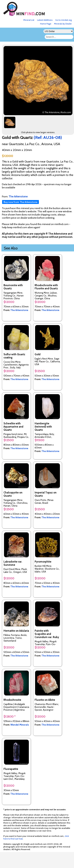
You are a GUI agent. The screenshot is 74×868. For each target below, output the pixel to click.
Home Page (46, 24)
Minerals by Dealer (63, 24)
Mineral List (29, 20)
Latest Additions (45, 20)
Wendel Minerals (20, 725)
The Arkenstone (19, 310)
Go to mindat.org (63, 20)
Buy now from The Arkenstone (20, 202)
